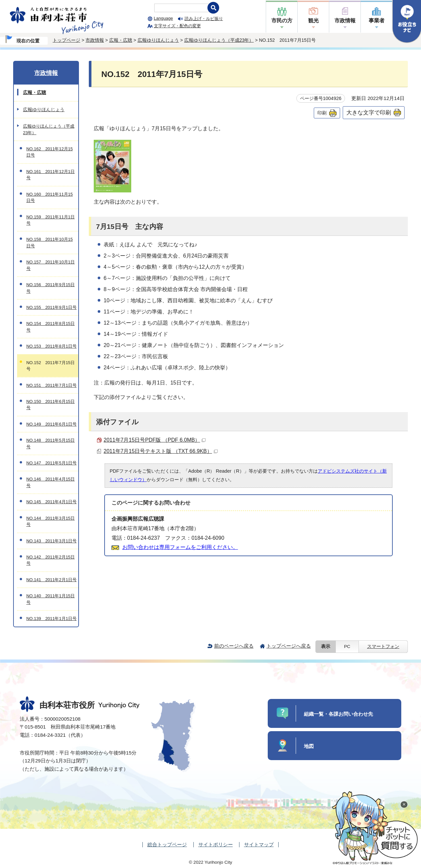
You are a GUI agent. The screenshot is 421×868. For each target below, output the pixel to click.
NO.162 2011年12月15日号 (50, 152)
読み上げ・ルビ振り (204, 19)
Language (163, 18)
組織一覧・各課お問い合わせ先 (338, 714)
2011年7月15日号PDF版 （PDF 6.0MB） (155, 440)
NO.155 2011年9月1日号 (51, 307)
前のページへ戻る (234, 646)
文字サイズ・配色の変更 (177, 26)
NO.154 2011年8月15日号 (50, 327)
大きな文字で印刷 (369, 112)
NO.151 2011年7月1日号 (51, 385)
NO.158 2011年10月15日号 (50, 242)
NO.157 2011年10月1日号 (50, 265)
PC (347, 646)
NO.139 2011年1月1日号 (51, 619)
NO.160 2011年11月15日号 (50, 197)
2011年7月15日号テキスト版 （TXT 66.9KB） (161, 451)
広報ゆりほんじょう (158, 40)
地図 (309, 746)
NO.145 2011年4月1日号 (51, 502)
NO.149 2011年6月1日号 (51, 424)
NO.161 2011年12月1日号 (50, 175)
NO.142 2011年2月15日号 (50, 560)
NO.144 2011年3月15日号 (50, 521)
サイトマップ (259, 844)
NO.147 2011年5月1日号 (51, 463)
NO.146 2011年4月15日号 (50, 482)
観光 (313, 21)
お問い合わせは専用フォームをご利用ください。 (180, 547)
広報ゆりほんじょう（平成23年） (219, 40)
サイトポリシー (216, 844)
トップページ (66, 40)
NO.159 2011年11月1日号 (50, 220)
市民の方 (282, 21)
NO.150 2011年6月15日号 (50, 405)
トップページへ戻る (289, 646)
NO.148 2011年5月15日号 (50, 443)
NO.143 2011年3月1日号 (51, 541)
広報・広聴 (121, 40)
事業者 (377, 21)
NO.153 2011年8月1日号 (51, 346)
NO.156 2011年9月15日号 (50, 288)
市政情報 (345, 21)
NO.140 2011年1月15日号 (50, 599)
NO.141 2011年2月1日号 (51, 580)
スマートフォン (383, 646)
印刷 (322, 113)
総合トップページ (167, 844)
